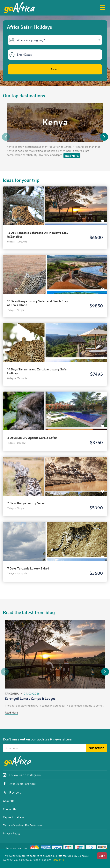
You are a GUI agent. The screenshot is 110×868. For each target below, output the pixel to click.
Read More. (72, 156)
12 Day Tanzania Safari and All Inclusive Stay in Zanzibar (38, 234)
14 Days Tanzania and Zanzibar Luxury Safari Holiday (38, 371)
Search (55, 69)
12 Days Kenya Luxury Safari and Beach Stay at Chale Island (38, 303)
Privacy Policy (12, 833)
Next (104, 137)
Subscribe (97, 748)
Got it (102, 856)
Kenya (55, 122)
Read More (11, 712)
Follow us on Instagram (22, 775)
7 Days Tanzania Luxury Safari (28, 568)
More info (58, 860)
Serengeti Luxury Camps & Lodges (30, 698)
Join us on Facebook (20, 784)
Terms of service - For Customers (23, 825)
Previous (6, 137)
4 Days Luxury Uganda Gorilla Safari (32, 438)
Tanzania (12, 693)
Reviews (12, 792)
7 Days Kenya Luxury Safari (26, 503)
